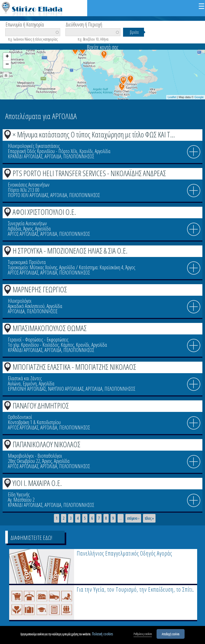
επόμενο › (133, 518)
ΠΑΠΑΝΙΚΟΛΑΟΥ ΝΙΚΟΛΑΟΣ (46, 444)
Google (199, 97)
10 (8, 482)
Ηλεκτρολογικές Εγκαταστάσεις (34, 146)
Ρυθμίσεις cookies (143, 635)
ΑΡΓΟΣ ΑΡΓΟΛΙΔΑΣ (23, 234)
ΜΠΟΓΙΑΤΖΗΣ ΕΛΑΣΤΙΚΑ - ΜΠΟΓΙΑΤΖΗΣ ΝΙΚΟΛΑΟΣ (74, 367)
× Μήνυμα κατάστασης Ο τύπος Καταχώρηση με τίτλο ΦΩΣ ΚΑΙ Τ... (94, 134)
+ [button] (7, 57)
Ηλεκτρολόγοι (20, 301)
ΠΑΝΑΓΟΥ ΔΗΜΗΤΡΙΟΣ (41, 405)
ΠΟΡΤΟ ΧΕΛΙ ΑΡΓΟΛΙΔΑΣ (28, 195)
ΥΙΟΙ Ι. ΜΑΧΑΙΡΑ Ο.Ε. (37, 483)
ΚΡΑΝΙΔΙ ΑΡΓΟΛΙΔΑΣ (25, 156)
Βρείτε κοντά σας (103, 47)
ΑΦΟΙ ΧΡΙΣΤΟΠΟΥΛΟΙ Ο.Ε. (44, 212)
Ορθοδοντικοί (20, 417)
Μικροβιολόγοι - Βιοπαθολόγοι (35, 456)
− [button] (7, 65)
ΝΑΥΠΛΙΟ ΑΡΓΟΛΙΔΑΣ (66, 389)
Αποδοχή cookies (171, 635)
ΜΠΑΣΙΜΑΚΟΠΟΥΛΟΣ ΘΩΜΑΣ (50, 328)
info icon (194, 152)
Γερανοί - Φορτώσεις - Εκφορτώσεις (38, 340)
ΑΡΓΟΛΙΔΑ (53, 156)
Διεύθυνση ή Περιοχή (84, 24)
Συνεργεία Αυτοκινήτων (27, 223)
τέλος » (149, 518)
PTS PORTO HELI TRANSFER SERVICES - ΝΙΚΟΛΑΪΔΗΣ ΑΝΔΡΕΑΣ (89, 173)
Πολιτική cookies (102, 635)
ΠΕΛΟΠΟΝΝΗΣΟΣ (79, 156)
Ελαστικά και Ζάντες (25, 378)
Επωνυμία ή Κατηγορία (25, 24)
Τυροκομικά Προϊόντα (27, 262)
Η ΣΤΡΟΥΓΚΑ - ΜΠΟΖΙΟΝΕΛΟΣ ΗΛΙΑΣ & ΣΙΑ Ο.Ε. (70, 251)
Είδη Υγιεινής (19, 494)
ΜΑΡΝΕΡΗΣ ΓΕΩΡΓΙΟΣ (40, 289)
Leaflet (172, 97)
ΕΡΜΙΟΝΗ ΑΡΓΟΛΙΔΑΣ (27, 389)
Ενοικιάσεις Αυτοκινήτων (29, 185)
